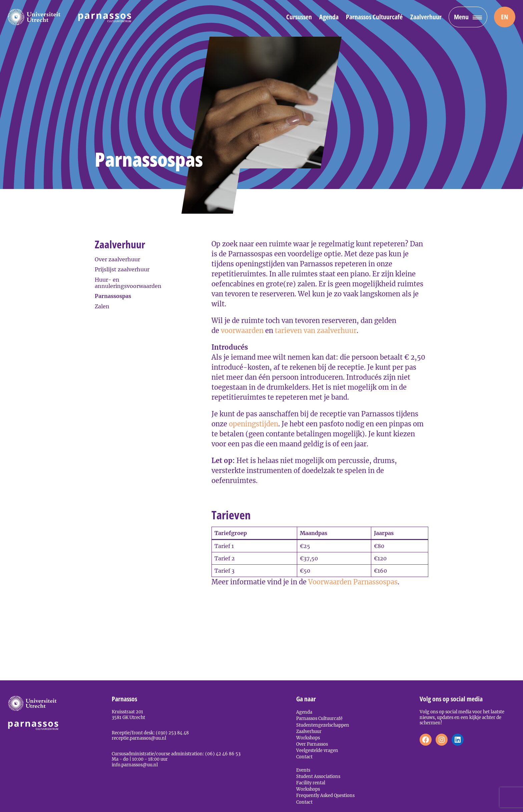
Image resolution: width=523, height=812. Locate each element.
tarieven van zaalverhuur (316, 330)
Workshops (308, 738)
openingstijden (253, 424)
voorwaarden (243, 330)
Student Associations (318, 776)
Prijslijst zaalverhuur (122, 269)
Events (303, 770)
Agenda (329, 17)
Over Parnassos (312, 744)
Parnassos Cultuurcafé (374, 17)
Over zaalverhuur (117, 259)
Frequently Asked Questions (325, 795)
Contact (304, 757)
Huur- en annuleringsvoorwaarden (128, 283)
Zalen (102, 306)
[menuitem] (505, 17)
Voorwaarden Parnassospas (353, 582)
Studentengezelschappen (323, 725)
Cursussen (299, 17)
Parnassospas (113, 296)
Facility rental (311, 783)
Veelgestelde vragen (317, 750)
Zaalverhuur (426, 17)
